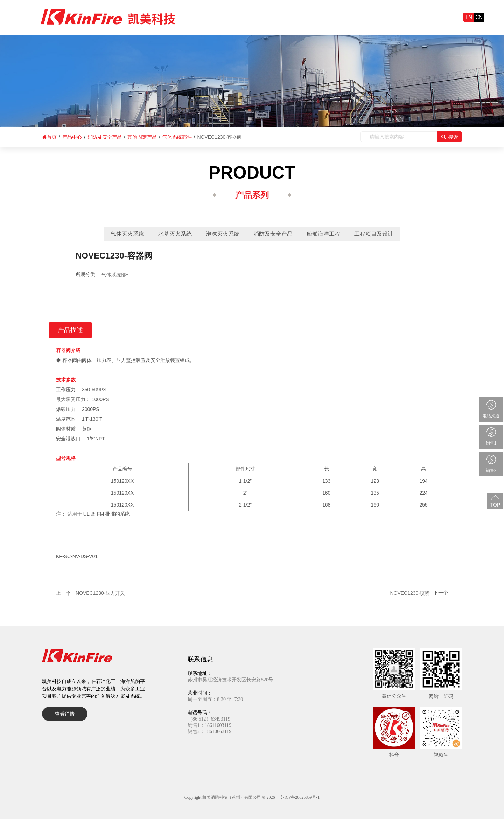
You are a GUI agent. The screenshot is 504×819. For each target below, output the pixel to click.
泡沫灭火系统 (223, 234)
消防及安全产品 (273, 234)
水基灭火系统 (175, 234)
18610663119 (218, 732)
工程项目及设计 (374, 234)
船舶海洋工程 (323, 234)
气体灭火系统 (127, 234)
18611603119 (218, 725)
